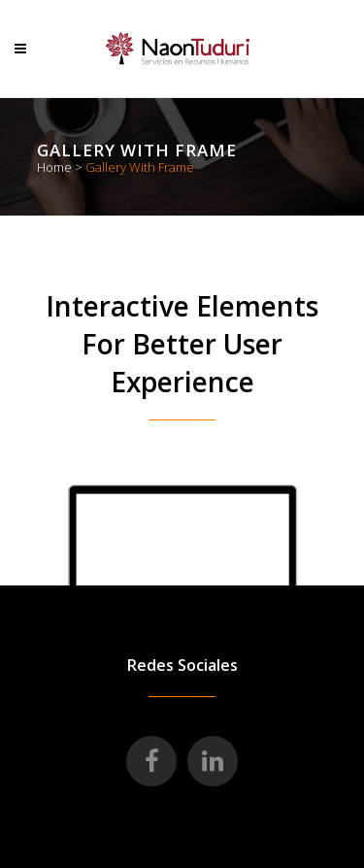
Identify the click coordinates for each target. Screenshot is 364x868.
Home (54, 167)
